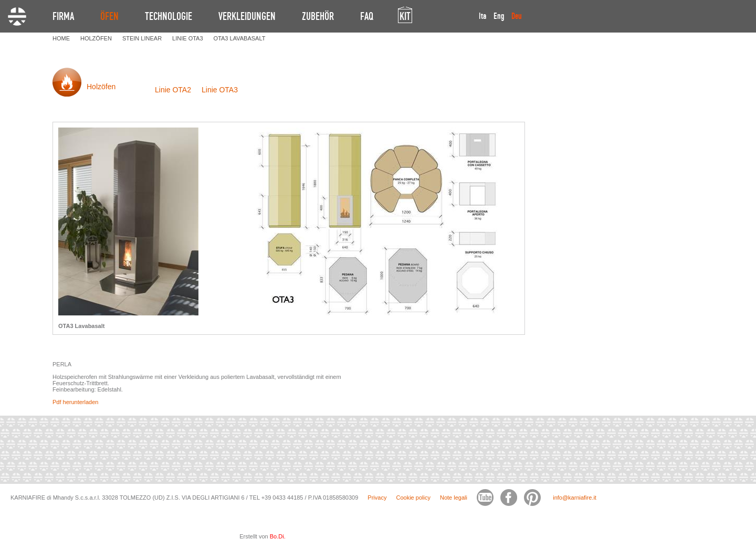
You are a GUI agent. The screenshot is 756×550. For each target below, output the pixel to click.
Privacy (377, 498)
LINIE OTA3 (187, 38)
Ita (483, 16)
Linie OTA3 (220, 90)
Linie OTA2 (173, 90)
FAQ (367, 16)
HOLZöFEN (96, 38)
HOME (61, 38)
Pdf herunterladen (75, 402)
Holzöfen (101, 87)
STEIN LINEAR (142, 38)
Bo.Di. (278, 536)
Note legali (454, 498)
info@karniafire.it (575, 498)
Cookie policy (413, 498)
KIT (405, 16)
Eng (499, 16)
